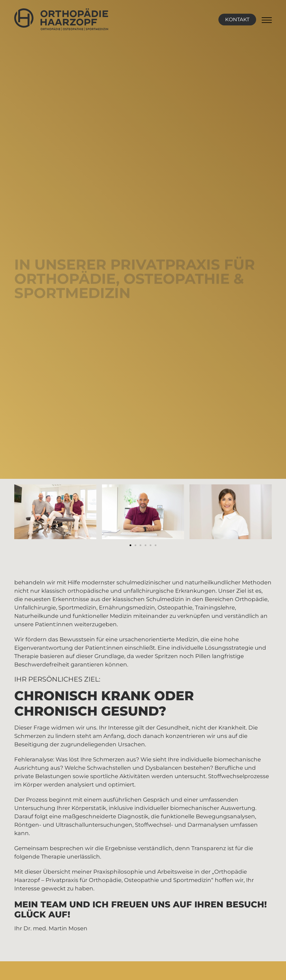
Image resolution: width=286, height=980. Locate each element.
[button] (130, 545)
